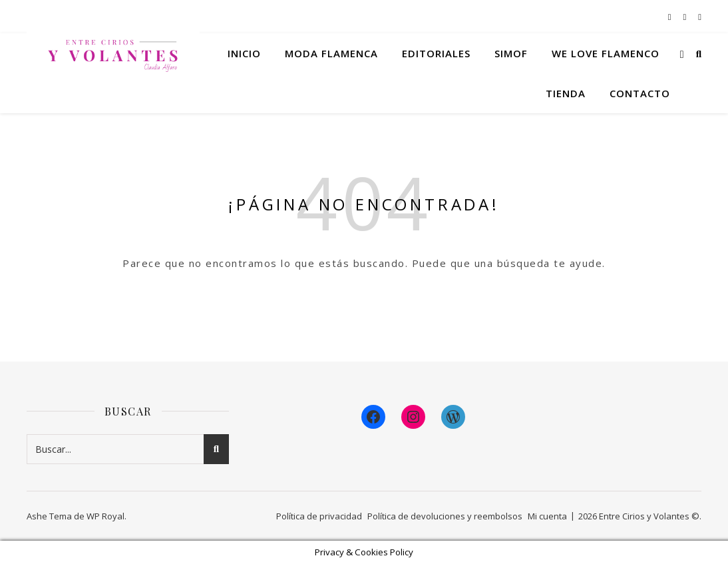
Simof (511, 53)
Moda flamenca (331, 53)
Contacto (640, 93)
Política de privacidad (319, 516)
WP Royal (105, 516)
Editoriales (436, 53)
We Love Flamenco (606, 53)
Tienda (566, 93)
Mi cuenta (547, 516)
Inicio (244, 53)
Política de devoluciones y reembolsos (445, 516)
